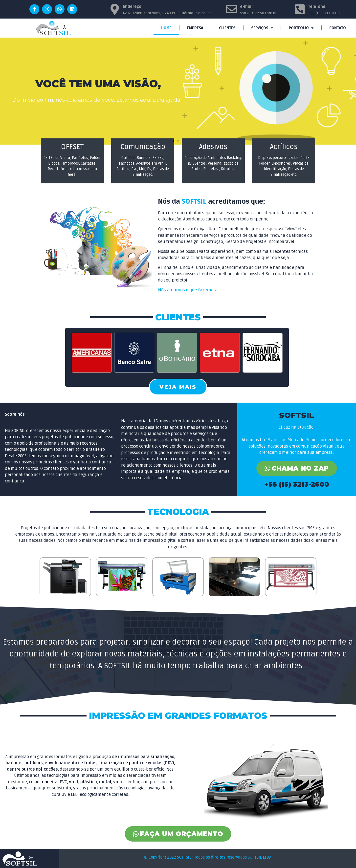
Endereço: (133, 7)
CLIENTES (227, 28)
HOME (166, 28)
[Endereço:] (115, 9)
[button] (174, 141)
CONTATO (338, 28)
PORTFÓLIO (301, 28)
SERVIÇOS (262, 28)
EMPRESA (195, 28)
